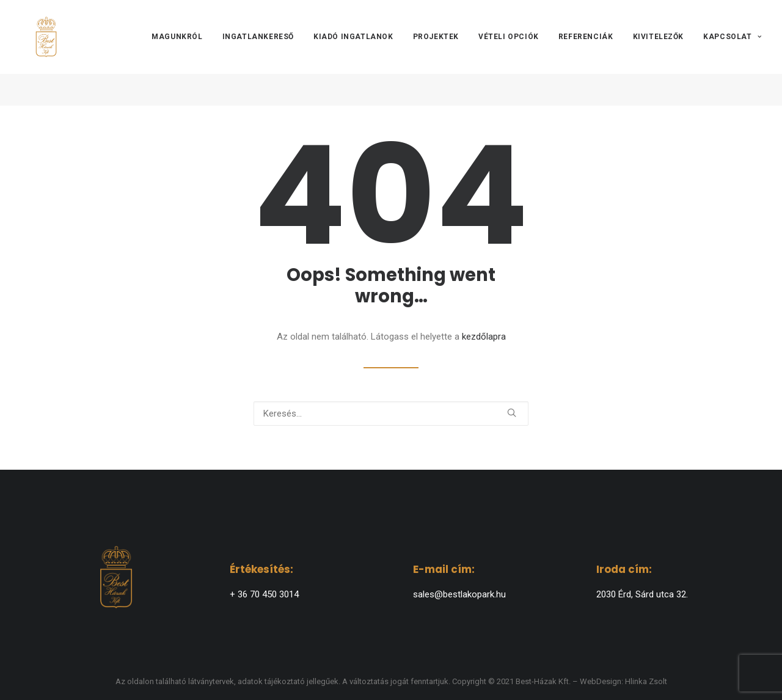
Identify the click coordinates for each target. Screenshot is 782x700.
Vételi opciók (509, 53)
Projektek (436, 53)
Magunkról (177, 53)
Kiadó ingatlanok (353, 53)
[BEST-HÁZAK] (40, 53)
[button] (512, 413)
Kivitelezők (659, 53)
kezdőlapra (484, 337)
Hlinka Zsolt (646, 681)
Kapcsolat (732, 53)
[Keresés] (391, 414)
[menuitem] (181, 53)
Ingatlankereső (258, 53)
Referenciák (586, 53)
